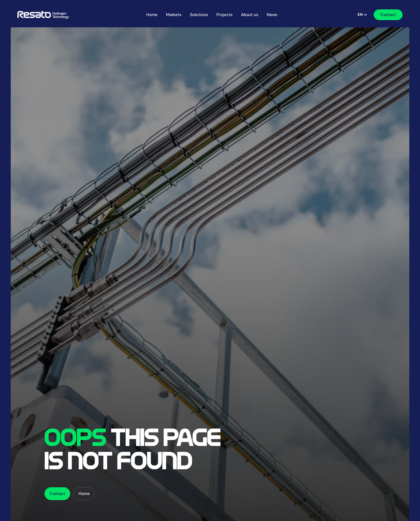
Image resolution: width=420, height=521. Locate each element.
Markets (174, 15)
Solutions (199, 15)
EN (362, 14)
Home (152, 15)
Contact (388, 15)
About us (250, 15)
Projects (224, 15)
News (272, 15)
